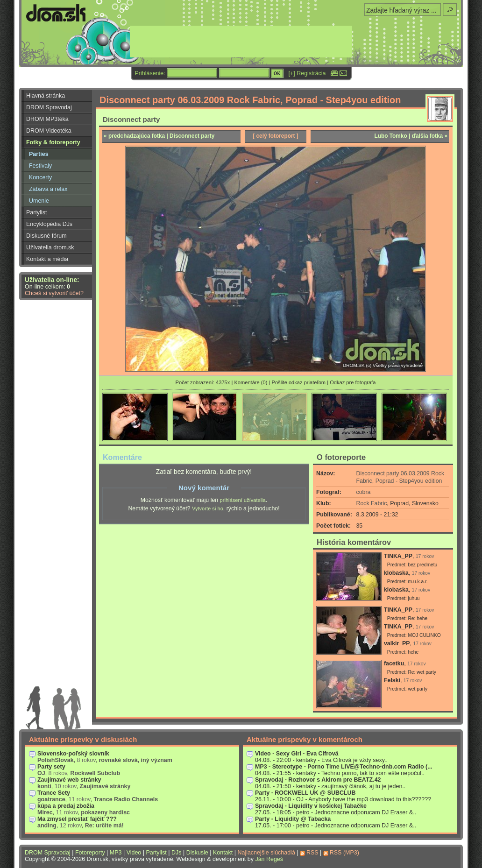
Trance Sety (54, 793)
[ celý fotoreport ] (276, 136)
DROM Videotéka (49, 131)
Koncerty (40, 177)
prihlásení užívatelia (243, 500)
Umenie (39, 201)
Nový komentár (204, 488)
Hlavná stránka (46, 96)
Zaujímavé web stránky (69, 780)
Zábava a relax (48, 189)
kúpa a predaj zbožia (66, 806)
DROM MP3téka (47, 119)
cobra (364, 492)
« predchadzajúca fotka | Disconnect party (159, 136)
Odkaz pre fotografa (353, 382)
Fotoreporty (90, 853)
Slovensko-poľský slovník (73, 754)
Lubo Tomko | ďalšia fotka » (411, 136)
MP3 (116, 853)
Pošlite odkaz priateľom (298, 382)
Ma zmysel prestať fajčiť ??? (77, 819)
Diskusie (197, 853)
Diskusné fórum (46, 236)
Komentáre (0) (251, 382)
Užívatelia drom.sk (50, 247)
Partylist (36, 212)
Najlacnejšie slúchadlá (266, 853)
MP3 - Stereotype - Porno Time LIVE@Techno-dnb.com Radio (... (344, 767)
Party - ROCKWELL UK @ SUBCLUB (305, 793)
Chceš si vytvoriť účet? (54, 293)
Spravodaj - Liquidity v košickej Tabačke (311, 806)
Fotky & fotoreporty (53, 142)
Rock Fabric (372, 503)
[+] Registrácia (307, 73)
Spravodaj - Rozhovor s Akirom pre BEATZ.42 (318, 780)
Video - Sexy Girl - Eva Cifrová (297, 754)
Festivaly (40, 166)
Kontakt (223, 853)
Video (134, 853)
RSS (312, 853)
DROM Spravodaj (49, 107)
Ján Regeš (269, 859)
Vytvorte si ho (208, 508)
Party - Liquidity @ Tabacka (293, 819)
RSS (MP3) (344, 853)
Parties (39, 154)
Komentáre (122, 457)
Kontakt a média (47, 259)
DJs (176, 853)
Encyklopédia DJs (49, 224)
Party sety (51, 767)
